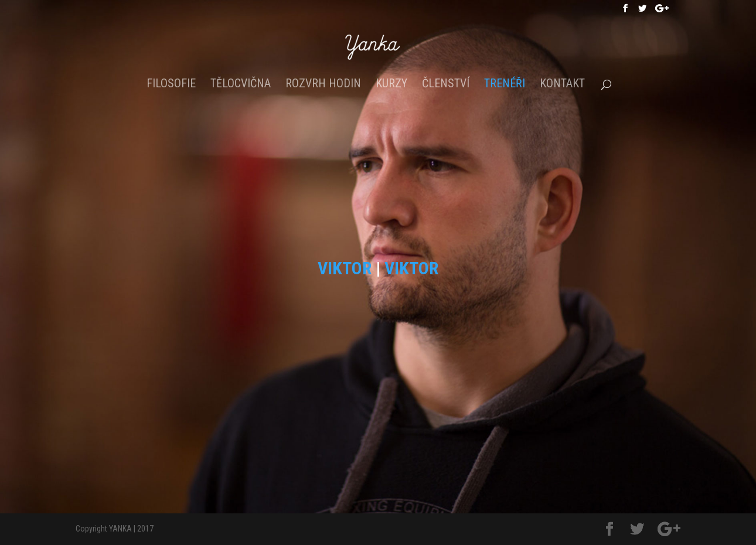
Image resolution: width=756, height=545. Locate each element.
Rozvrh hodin (323, 85)
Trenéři (505, 85)
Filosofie (171, 85)
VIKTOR (345, 268)
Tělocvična (241, 85)
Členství (446, 85)
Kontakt (562, 85)
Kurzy (391, 85)
